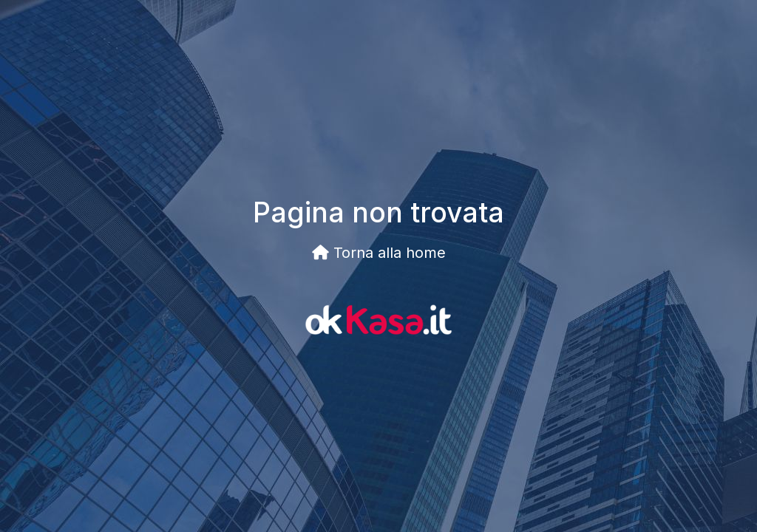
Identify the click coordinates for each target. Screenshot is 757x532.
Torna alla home (379, 253)
